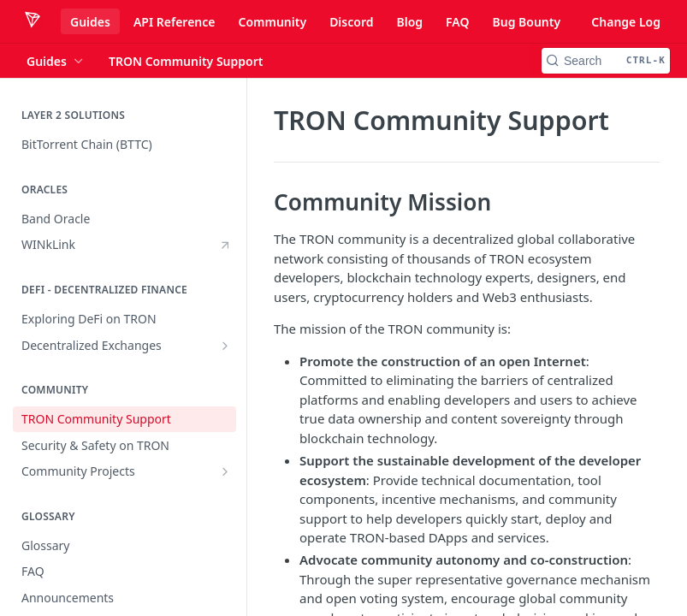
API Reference (175, 22)
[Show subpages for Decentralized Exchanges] (225, 346)
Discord (351, 22)
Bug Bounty (526, 22)
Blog (409, 22)
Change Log (626, 22)
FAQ (457, 22)
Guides (90, 22)
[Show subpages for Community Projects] (225, 471)
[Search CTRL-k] (606, 61)
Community (272, 22)
